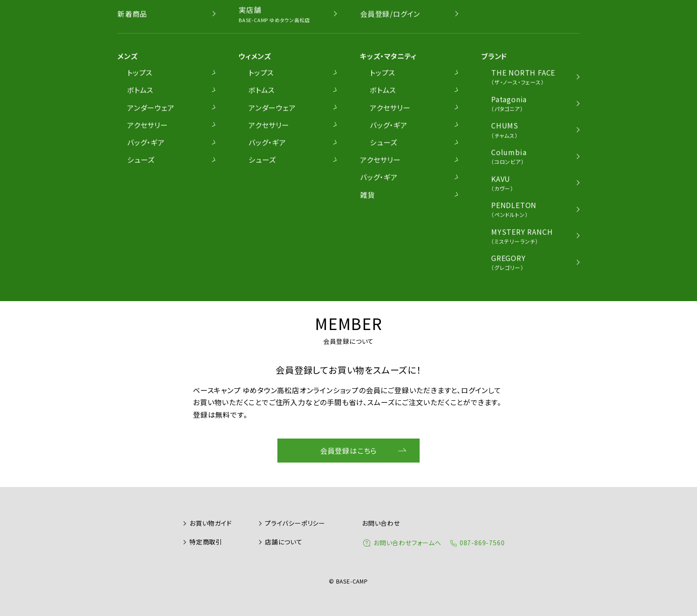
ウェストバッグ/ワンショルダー (333, 124)
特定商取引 (206, 542)
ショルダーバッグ (244, 124)
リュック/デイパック (172, 124)
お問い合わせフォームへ (407, 543)
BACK (321, 186)
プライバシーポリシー (295, 523)
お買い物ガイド (211, 523)
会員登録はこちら (348, 451)
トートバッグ (415, 124)
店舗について (284, 542)
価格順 (560, 150)
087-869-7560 (482, 543)
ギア (456, 124)
